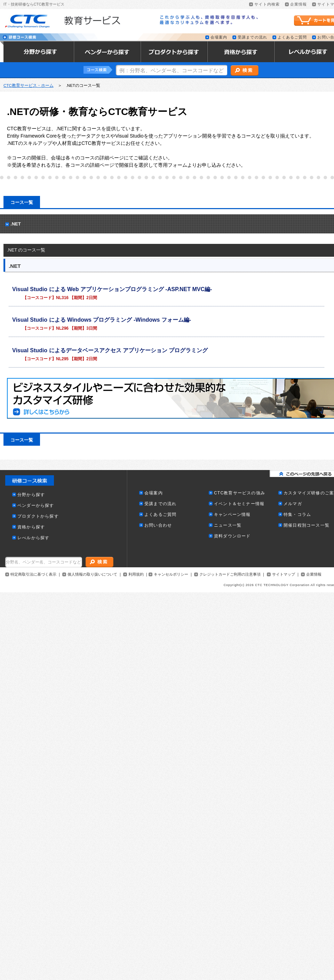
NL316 (62, 298)
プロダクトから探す (38, 516)
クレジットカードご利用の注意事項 (230, 574)
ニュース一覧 (228, 525)
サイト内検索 (267, 4)
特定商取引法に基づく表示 (33, 574)
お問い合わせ (158, 525)
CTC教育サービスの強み (240, 493)
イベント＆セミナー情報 (239, 504)
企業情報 (299, 4)
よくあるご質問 (292, 37)
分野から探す (31, 495)
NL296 (62, 328)
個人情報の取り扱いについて (92, 574)
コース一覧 (22, 202)
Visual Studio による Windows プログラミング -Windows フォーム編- (102, 320)
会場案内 (219, 37)
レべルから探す (33, 538)
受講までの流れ (252, 37)
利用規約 (136, 574)
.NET (16, 224)
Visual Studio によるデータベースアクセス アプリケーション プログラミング (110, 350)
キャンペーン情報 (232, 515)
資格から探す (31, 527)
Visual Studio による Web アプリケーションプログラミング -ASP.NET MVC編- (112, 289)
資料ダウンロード (232, 536)
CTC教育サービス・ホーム (29, 85)
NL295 (62, 359)
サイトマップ (284, 574)
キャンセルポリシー (171, 574)
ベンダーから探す (36, 506)
